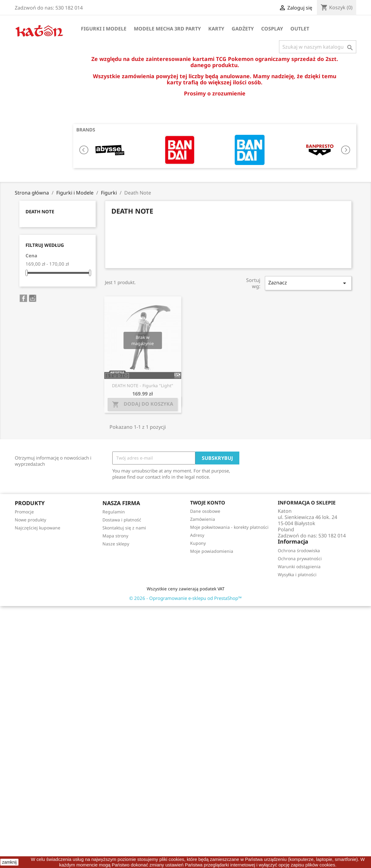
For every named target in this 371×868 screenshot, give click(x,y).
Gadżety (243, 29)
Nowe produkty (30, 520)
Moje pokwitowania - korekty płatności (229, 527)
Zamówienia (203, 519)
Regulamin (114, 512)
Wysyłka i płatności (297, 575)
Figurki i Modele (104, 29)
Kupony (198, 543)
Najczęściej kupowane (38, 528)
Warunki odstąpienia (299, 567)
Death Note (40, 211)
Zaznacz (308, 283)
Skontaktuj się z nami (124, 528)
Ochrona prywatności (300, 559)
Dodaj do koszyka (143, 404)
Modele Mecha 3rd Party (167, 29)
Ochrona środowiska (299, 551)
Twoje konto (208, 503)
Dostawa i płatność (122, 520)
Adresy (197, 535)
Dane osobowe (205, 511)
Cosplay (272, 29)
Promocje (24, 512)
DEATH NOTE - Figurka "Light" (143, 386)
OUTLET (300, 29)
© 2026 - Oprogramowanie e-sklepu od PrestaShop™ (185, 598)
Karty (216, 29)
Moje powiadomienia (212, 551)
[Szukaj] (318, 47)
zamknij (9, 862)
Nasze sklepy (116, 544)
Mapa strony (115, 536)
